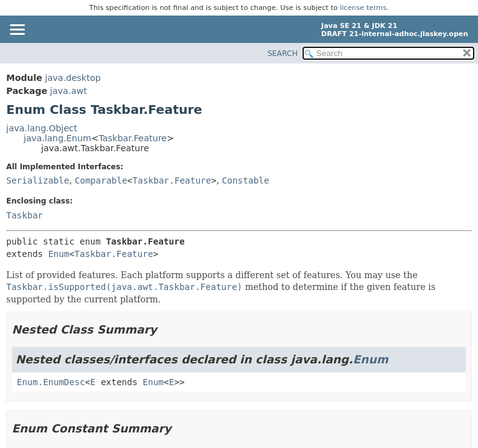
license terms (363, 8)
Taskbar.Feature (133, 138)
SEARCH (283, 54)
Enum (59, 254)
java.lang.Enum (58, 138)
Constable (246, 180)
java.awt (68, 91)
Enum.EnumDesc (51, 382)
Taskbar (25, 215)
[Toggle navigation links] (17, 30)
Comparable (101, 180)
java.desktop (73, 78)
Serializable (38, 180)
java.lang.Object (42, 128)
